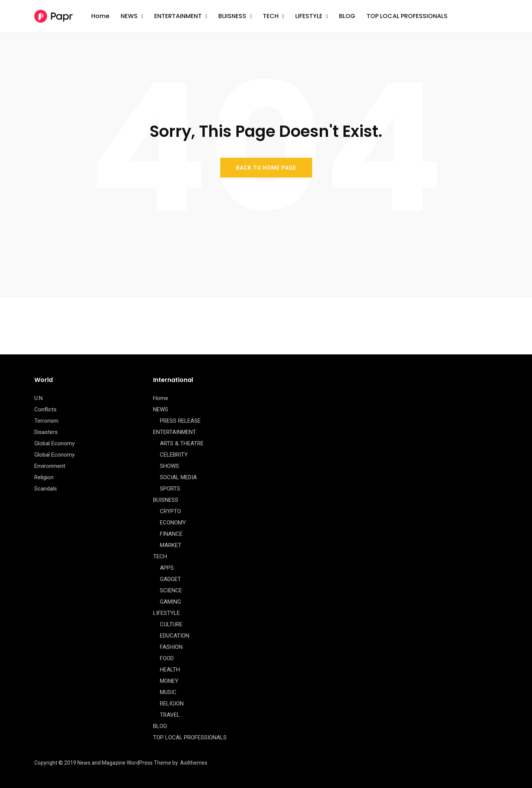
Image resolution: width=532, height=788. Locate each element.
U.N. (39, 398)
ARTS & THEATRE (182, 443)
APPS (167, 568)
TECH (271, 16)
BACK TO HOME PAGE (266, 167)
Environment (50, 466)
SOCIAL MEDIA (178, 477)
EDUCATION (175, 636)
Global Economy (54, 443)
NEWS (129, 16)
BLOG (347, 16)
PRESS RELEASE (180, 421)
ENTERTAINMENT (178, 16)
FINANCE (171, 534)
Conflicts (45, 409)
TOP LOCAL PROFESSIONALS (407, 16)
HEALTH (170, 670)
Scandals (46, 489)
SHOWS (169, 466)
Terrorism (46, 421)
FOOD (167, 658)
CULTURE (171, 624)
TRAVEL (170, 715)
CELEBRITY (174, 455)
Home (100, 16)
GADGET (170, 579)
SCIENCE (171, 590)
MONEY (169, 681)
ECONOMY (173, 523)
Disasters (46, 432)
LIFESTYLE (309, 16)
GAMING (170, 602)
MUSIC (168, 692)
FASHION (171, 647)
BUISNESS (232, 16)
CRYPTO (170, 511)
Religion (44, 477)
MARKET (171, 545)
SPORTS (170, 489)
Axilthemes (194, 763)
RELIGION (172, 704)
